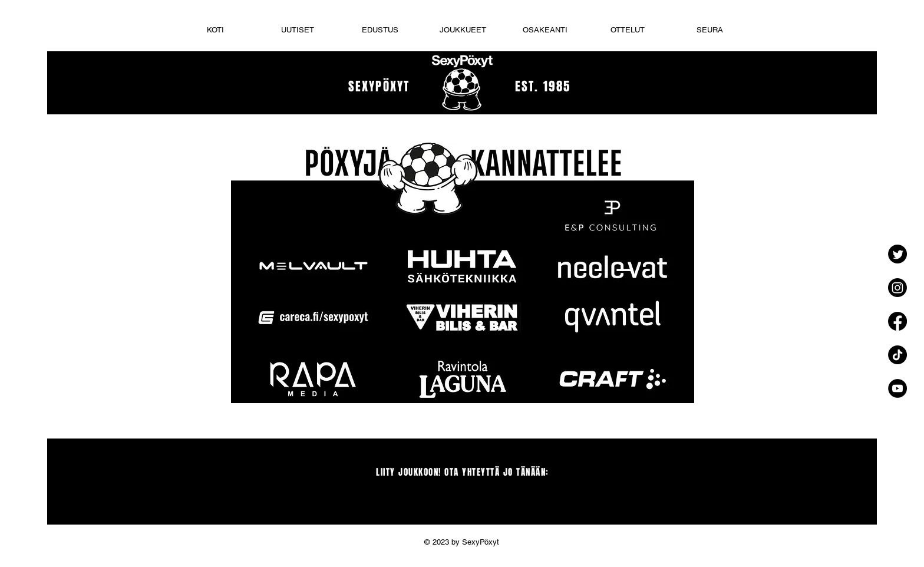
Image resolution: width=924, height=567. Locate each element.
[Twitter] (897, 254)
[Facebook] (897, 321)
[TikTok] (897, 355)
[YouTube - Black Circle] (897, 388)
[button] (463, 30)
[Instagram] (897, 288)
